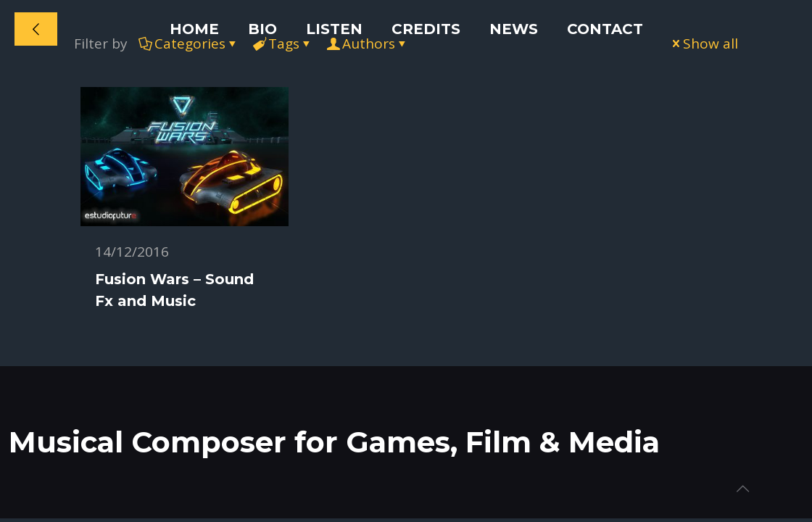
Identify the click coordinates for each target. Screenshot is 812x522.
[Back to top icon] (742, 489)
